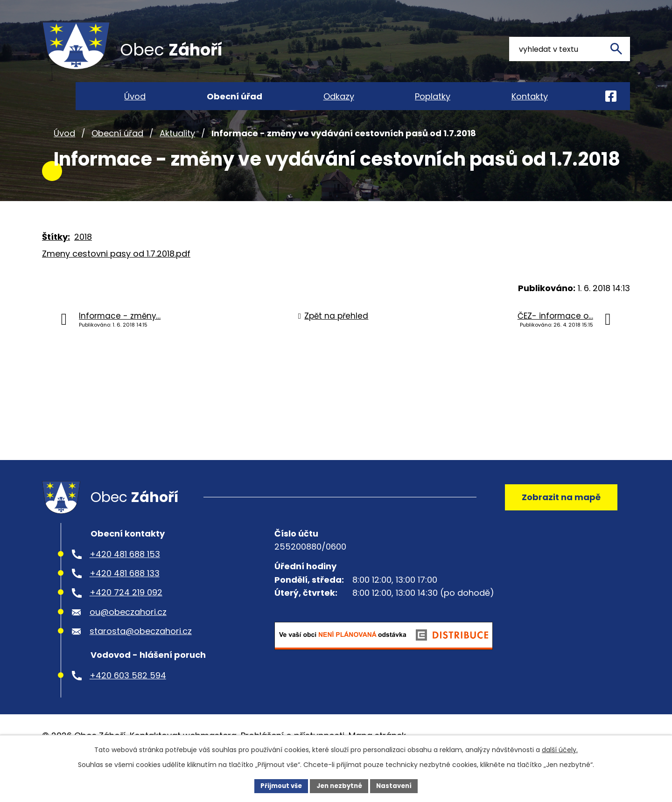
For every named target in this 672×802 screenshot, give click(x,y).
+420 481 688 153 (125, 580)
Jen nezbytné (339, 785)
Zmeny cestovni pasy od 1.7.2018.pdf (116, 274)
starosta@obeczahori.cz (141, 658)
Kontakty (530, 96)
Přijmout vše (278, 785)
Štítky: (56, 257)
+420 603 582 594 (128, 701)
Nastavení (398, 785)
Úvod (64, 153)
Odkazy (339, 96)
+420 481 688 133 (125, 599)
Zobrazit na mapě (558, 520)
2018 (83, 257)
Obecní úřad (117, 153)
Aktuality (177, 153)
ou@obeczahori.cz (128, 638)
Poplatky (433, 96)
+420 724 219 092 (126, 619)
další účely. (560, 749)
